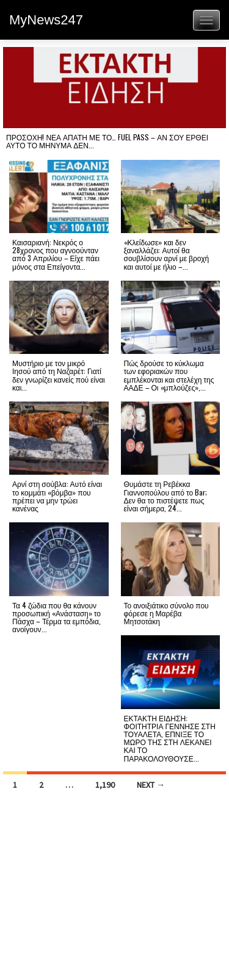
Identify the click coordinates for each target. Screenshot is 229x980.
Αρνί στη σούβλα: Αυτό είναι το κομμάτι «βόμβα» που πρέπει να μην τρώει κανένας (57, 496)
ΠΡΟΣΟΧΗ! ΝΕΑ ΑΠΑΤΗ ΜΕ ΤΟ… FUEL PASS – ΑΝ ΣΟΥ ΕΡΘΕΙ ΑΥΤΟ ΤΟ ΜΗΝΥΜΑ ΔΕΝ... (107, 141)
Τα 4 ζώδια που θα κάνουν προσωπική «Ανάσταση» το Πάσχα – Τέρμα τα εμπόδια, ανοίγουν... (56, 617)
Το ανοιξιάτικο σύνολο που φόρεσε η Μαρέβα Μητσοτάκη (166, 613)
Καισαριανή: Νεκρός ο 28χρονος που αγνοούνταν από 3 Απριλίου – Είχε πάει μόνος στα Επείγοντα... (56, 254)
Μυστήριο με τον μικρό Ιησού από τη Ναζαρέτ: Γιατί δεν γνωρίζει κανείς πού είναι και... (59, 375)
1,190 (105, 785)
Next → (151, 785)
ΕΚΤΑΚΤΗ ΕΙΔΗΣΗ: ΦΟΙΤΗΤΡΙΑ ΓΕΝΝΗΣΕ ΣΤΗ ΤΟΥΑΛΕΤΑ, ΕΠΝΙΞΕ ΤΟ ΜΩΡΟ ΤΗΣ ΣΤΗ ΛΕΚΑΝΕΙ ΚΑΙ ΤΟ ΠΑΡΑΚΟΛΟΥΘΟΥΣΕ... (170, 738)
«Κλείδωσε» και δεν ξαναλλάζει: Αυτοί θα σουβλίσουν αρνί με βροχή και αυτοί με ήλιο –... (167, 254)
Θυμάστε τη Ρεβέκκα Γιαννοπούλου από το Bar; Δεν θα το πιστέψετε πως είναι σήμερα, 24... (166, 496)
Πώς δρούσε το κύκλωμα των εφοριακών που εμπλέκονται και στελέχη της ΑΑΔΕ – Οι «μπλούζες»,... (169, 375)
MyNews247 (46, 20)
